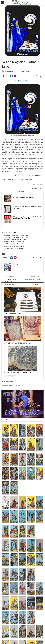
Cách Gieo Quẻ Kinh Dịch (12, 314)
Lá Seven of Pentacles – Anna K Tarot (17, 237)
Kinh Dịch (4, 287)
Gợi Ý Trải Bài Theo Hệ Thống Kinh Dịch (17, 343)
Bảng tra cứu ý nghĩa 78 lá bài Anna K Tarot (17, 180)
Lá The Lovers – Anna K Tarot (14, 248)
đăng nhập (10, 385)
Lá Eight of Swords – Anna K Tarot (16, 239)
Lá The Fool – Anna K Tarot (33, 279)
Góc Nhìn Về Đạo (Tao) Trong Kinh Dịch (17, 372)
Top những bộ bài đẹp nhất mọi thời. (23, 197)
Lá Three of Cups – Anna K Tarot (15, 244)
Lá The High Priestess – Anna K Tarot (11, 280)
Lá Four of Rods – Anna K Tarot (15, 246)
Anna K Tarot (4, 58)
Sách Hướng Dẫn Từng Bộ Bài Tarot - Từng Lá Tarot (2, 58)
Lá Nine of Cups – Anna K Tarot (15, 242)
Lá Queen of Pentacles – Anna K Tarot (17, 235)
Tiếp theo (12, 376)
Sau (6, 376)
